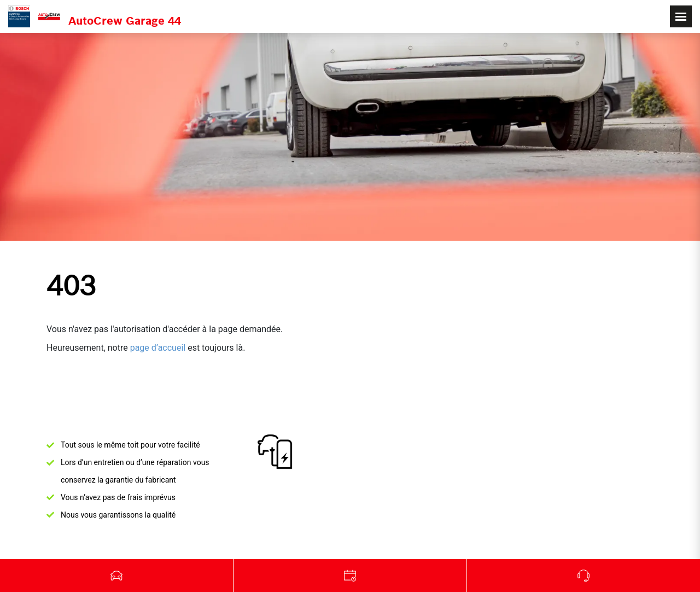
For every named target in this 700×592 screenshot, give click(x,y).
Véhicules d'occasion (117, 576)
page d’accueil (158, 348)
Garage (350, 576)
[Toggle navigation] (681, 16)
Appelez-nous (584, 576)
